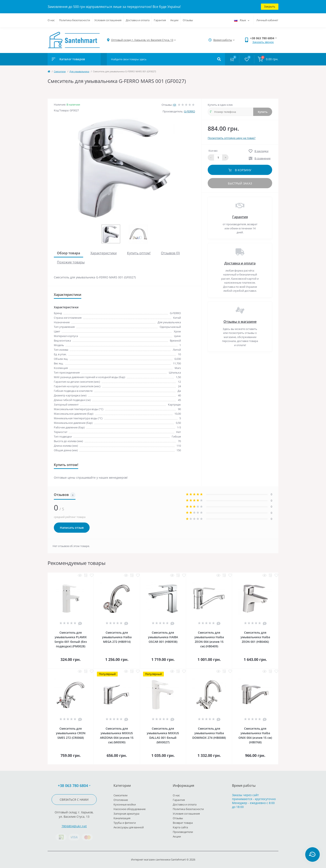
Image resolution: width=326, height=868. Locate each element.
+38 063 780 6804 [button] (74, 786)
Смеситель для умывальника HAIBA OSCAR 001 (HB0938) (163, 637)
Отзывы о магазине (240, 322)
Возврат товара (183, 823)
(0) (175, 105)
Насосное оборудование (130, 809)
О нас (51, 20)
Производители (183, 832)
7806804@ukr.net (74, 826)
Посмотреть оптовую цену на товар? (232, 138)
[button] (142, 40)
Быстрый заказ (240, 183)
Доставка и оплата (138, 20)
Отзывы (188, 20)
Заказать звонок (263, 42)
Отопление (121, 800)
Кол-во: (213, 151)
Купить (263, 112)
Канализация (122, 818)
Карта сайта (180, 827)
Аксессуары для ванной (129, 827)
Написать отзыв (72, 528)
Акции (174, 20)
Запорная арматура (126, 814)
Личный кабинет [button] (267, 20)
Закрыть (270, 6)
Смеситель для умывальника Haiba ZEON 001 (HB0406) (255, 637)
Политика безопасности (75, 20)
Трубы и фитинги (125, 823)
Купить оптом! (139, 253)
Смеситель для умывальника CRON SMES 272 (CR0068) (71, 733)
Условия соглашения (108, 20)
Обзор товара (69, 253)
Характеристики (104, 253)
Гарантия (160, 20)
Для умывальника (79, 71)
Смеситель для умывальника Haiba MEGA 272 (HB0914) (117, 637)
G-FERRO (190, 111)
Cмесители (60, 71)
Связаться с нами (74, 800)
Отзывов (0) (170, 253)
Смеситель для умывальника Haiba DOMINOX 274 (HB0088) (209, 733)
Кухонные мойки (125, 804)
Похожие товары (71, 262)
